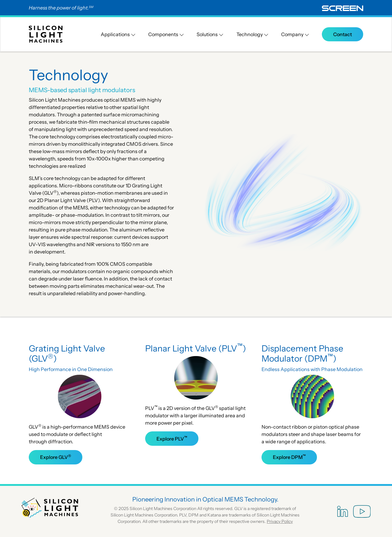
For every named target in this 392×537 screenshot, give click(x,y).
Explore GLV (56, 457)
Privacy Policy (280, 521)
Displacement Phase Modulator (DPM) (302, 354)
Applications (118, 34)
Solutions (210, 34)
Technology (253, 34)
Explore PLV (172, 438)
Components (166, 34)
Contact (343, 34)
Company (295, 34)
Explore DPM (289, 457)
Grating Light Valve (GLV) (67, 354)
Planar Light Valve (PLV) (196, 348)
